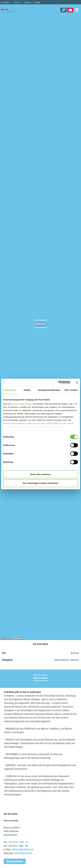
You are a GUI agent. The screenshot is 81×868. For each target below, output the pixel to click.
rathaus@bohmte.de (23, 849)
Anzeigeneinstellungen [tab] (49, 390)
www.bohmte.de (23, 853)
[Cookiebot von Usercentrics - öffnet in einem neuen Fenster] (58, 382)
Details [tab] (27, 390)
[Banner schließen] (77, 382)
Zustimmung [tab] (10, 390)
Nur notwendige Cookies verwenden (40, 483)
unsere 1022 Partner (22, 404)
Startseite (17, 2)
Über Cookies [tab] (71, 390)
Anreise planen (15, 861)
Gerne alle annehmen (41, 474)
